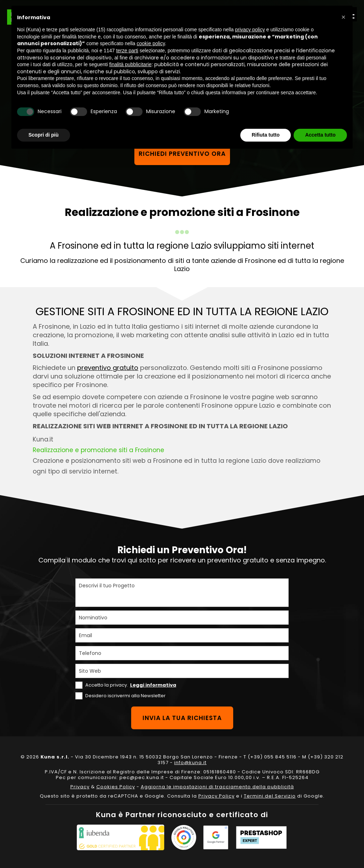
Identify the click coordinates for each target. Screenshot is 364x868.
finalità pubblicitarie (130, 64)
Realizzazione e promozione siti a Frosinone (98, 450)
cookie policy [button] (151, 43)
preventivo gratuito (108, 368)
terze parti (127, 51)
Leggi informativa (153, 685)
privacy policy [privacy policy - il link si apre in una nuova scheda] (250, 30)
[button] (343, 17)
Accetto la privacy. (131, 685)
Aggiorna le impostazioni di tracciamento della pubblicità (217, 787)
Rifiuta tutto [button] (266, 135)
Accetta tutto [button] (320, 135)
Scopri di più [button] (44, 135)
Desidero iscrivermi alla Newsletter (125, 696)
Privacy (80, 787)
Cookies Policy (116, 787)
